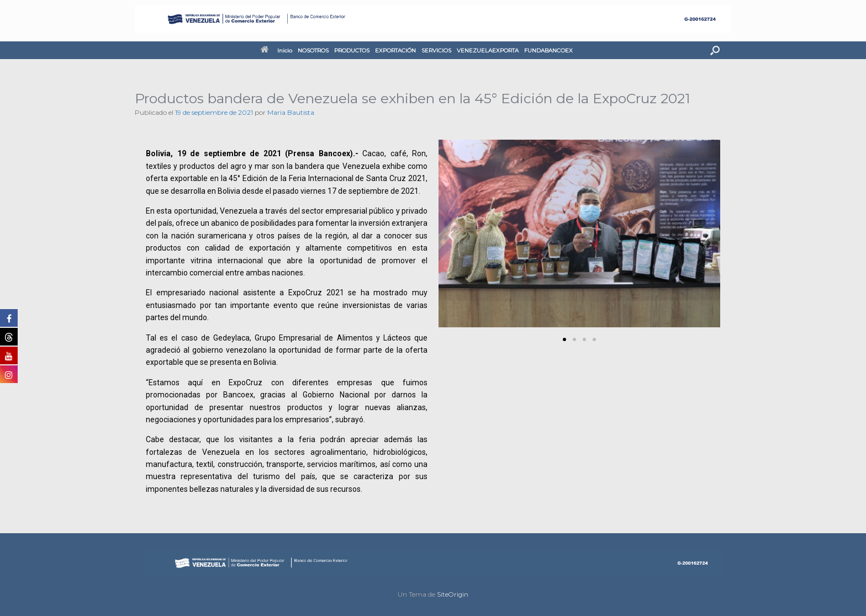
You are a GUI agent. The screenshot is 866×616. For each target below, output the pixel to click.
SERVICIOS (436, 51)
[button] (715, 50)
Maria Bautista (291, 112)
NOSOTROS (313, 51)
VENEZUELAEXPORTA (488, 51)
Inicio (276, 51)
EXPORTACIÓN (395, 51)
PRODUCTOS (352, 51)
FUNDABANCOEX (548, 51)
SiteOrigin (453, 594)
